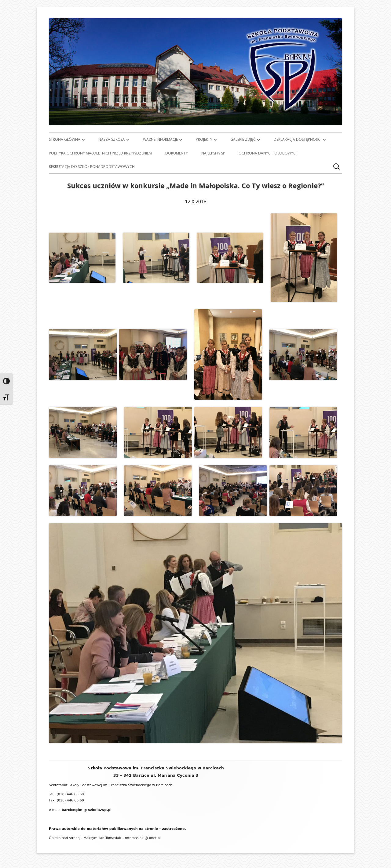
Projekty (204, 139)
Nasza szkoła (112, 139)
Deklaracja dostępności (298, 139)
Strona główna (65, 139)
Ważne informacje (160, 139)
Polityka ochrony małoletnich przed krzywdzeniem (100, 153)
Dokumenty (177, 153)
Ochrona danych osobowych (269, 153)
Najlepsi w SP (213, 153)
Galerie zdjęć (243, 139)
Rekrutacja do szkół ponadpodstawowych (92, 167)
